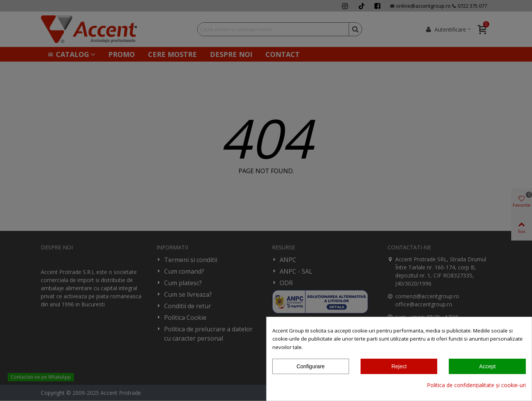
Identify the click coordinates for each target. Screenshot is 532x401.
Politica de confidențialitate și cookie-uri (476, 385)
